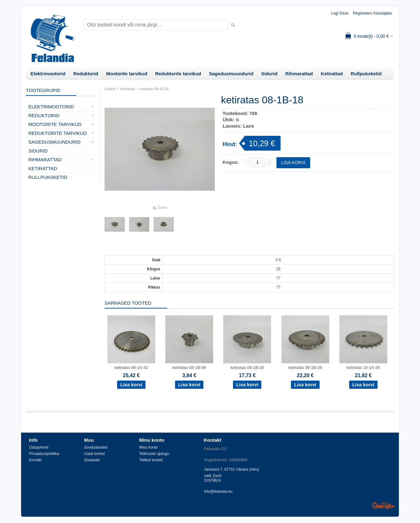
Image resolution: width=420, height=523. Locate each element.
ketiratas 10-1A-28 (363, 368)
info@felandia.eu (218, 491)
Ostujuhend (39, 447)
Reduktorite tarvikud (178, 74)
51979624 (212, 480)
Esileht (110, 89)
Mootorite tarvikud (127, 74)
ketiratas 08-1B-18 (155, 89)
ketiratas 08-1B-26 (247, 368)
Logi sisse (340, 13)
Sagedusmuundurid (231, 74)
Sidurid (270, 74)
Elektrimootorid (48, 74)
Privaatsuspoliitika (44, 454)
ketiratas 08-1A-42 (131, 368)
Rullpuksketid (366, 74)
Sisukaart (92, 460)
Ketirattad (332, 74)
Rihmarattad (299, 74)
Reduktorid (86, 74)
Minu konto (148, 447)
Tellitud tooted (151, 460)
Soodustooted (96, 447)
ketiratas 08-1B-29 (305, 368)
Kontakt (35, 460)
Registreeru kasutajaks (372, 13)
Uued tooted (94, 454)
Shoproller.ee (383, 506)
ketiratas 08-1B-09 (189, 368)
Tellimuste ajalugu (154, 454)
